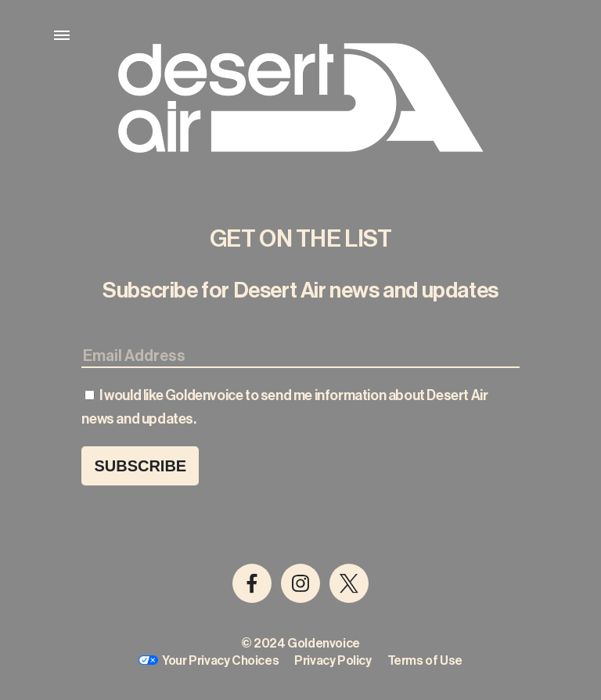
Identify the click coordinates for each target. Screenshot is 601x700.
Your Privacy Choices (220, 661)
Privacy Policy (333, 661)
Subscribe (140, 466)
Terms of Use (425, 661)
